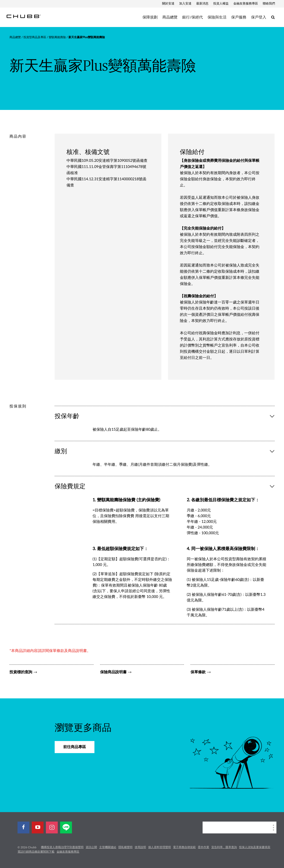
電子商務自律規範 (184, 847)
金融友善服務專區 (246, 4)
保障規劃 (150, 17)
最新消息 (202, 4)
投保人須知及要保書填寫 (255, 847)
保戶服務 (239, 17)
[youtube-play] (38, 827)
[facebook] (23, 827)
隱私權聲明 (125, 847)
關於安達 (168, 4)
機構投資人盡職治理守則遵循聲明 (62, 847)
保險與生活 (217, 17)
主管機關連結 (108, 847)
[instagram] (52, 827)
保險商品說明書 (113, 672)
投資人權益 (221, 4)
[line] (66, 827)
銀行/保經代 (193, 17)
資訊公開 (91, 847)
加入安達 (185, 4)
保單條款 (198, 672)
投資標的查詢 (21, 672)
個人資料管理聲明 (160, 847)
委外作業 (204, 847)
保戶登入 (259, 17)
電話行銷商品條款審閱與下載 (36, 852)
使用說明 (140, 847)
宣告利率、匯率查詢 (224, 847)
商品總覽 (170, 17)
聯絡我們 (269, 4)
